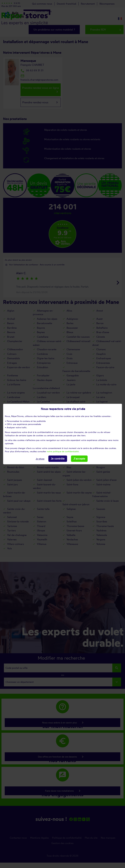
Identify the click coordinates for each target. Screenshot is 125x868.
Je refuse (40, 459)
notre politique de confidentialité (63, 451)
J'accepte (79, 459)
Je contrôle (58, 459)
